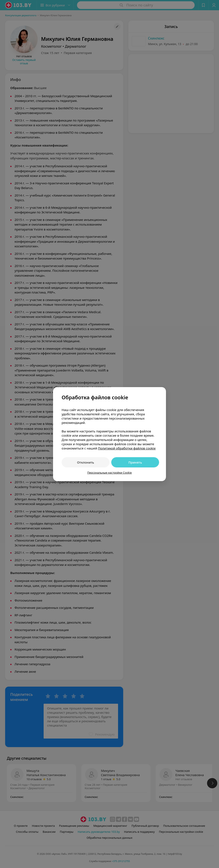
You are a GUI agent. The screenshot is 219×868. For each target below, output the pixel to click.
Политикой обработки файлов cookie (127, 448)
